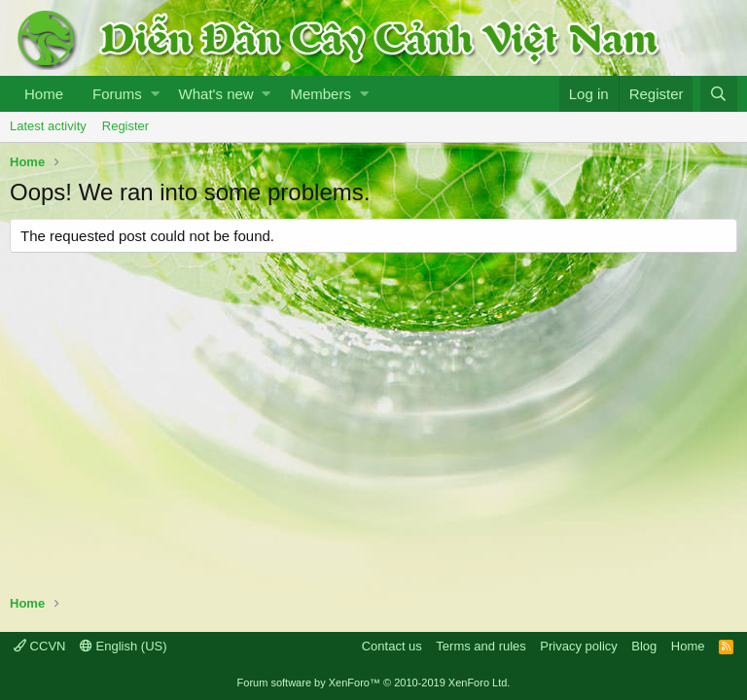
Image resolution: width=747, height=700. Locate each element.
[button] (155, 94)
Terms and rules (480, 646)
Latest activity (48, 126)
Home (44, 94)
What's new (216, 94)
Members (320, 94)
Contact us (392, 646)
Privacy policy (578, 646)
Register (125, 126)
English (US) (124, 646)
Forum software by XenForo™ (374, 682)
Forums (117, 94)
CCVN (39, 646)
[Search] (719, 94)
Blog (644, 646)
